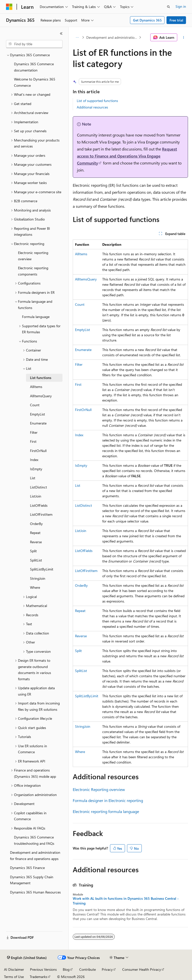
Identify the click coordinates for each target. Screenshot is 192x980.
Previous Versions (43, 969)
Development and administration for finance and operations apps (112, 37)
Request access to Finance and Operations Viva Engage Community (127, 156)
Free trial (176, 20)
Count (80, 304)
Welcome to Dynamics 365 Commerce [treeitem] (35, 82)
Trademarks (38, 977)
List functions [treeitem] (41, 378)
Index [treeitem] (34, 460)
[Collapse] (61, 33)
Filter (79, 364)
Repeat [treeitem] (35, 533)
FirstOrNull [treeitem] (38, 451)
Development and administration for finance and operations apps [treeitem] (35, 855)
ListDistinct (83, 505)
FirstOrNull (83, 410)
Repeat (80, 611)
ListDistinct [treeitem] (38, 487)
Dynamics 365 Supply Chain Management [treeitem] (32, 880)
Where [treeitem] (35, 587)
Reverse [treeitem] (36, 542)
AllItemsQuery (86, 279)
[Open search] (168, 7)
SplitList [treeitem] (36, 560)
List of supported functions (97, 101)
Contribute (87, 969)
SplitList (81, 671)
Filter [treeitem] (34, 432)
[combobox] (34, 44)
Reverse (81, 636)
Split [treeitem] (33, 551)
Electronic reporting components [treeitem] (33, 271)
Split (78, 651)
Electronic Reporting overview (99, 789)
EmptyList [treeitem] (37, 414)
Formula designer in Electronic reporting (108, 800)
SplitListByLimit (87, 696)
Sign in (181, 6)
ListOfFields (84, 551)
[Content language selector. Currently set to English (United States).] (27, 958)
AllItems (81, 254)
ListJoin (81, 531)
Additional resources (92, 107)
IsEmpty (81, 465)
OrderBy (81, 585)
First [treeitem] (33, 441)
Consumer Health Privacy (142, 969)
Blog (66, 969)
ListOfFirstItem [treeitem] (41, 514)
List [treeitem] (33, 478)
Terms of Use (14, 977)
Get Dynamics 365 (147, 20)
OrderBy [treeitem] (36, 524)
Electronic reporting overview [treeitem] (33, 256)
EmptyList (82, 330)
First (78, 384)
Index (79, 435)
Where (80, 752)
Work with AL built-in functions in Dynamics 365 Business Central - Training (126, 901)
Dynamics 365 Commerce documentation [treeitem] (34, 67)
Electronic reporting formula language (106, 811)
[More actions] (184, 37)
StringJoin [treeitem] (38, 578)
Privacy (107, 969)
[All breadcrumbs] (77, 37)
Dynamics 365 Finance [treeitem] (27, 868)
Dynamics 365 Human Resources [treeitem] (35, 892)
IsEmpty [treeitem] (36, 469)
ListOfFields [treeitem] (39, 505)
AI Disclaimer (14, 969)
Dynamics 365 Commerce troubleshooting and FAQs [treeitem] (34, 840)
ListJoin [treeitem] (36, 496)
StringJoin (83, 726)
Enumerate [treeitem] (38, 423)
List (78, 485)
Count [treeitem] (35, 405)
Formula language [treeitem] (36, 317)
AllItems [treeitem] (36, 387)
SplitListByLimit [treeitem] (42, 569)
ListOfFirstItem (86, 571)
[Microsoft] (9, 7)
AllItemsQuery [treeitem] (41, 396)
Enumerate (83, 350)
